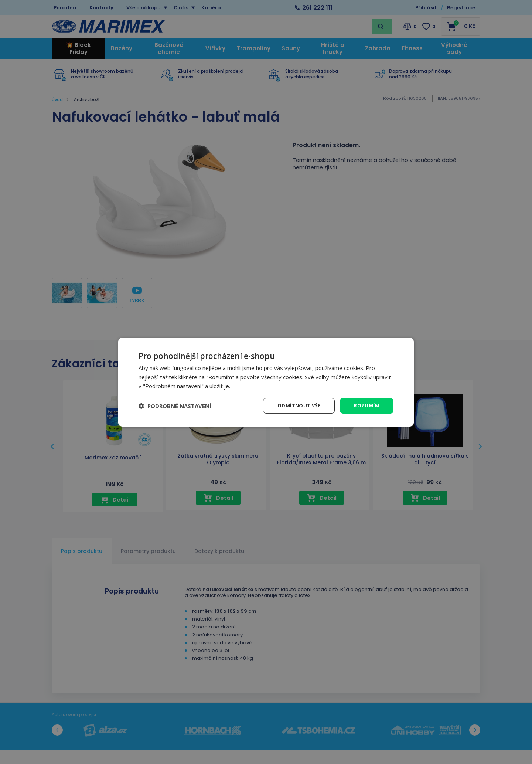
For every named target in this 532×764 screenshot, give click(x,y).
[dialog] (266, 382)
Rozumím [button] (366, 405)
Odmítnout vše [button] (296, 405)
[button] (175, 406)
